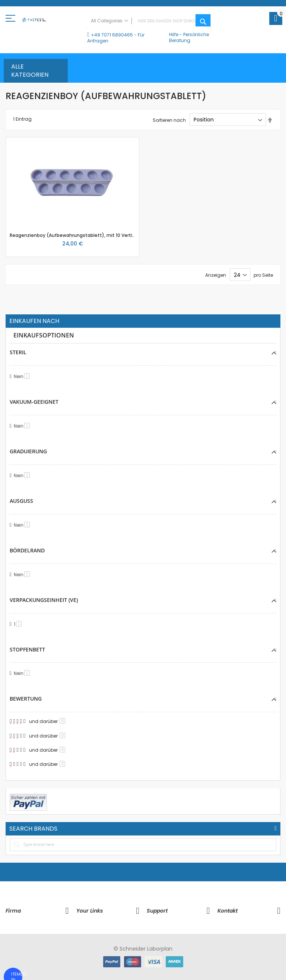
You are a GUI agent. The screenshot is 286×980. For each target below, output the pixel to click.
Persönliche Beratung (189, 37)
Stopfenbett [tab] (27, 649)
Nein (23, 376)
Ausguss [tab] (21, 501)
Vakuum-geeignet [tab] (34, 402)
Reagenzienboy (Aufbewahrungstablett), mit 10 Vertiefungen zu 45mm (93, 235)
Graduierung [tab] (28, 451)
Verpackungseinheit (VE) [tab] (44, 600)
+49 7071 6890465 (112, 35)
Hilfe (174, 34)
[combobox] (149, 21)
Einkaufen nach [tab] (34, 321)
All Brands (276, 828)
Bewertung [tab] (26, 699)
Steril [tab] (18, 352)
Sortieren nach (169, 120)
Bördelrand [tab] (27, 550)
